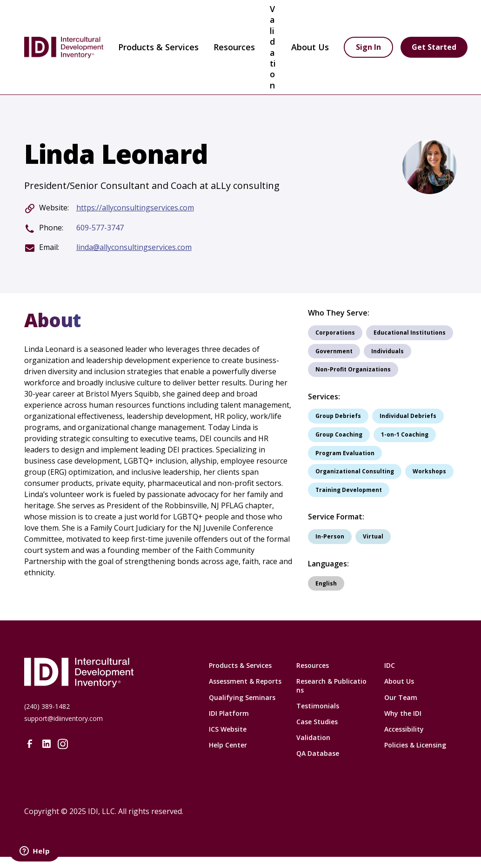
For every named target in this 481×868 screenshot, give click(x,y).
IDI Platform (229, 713)
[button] (158, 47)
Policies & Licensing (415, 745)
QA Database (318, 753)
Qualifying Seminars (242, 697)
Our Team (401, 697)
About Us (399, 681)
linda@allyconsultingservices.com (134, 247)
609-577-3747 (100, 228)
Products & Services (158, 47)
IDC (390, 665)
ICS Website (228, 729)
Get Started (434, 47)
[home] (64, 47)
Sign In (368, 47)
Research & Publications (331, 685)
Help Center (228, 745)
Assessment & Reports (245, 681)
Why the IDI (403, 713)
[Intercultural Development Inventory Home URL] (107, 673)
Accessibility (404, 729)
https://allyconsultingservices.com (135, 208)
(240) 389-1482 (47, 706)
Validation (273, 47)
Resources (313, 665)
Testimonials (318, 706)
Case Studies (317, 722)
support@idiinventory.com (63, 718)
